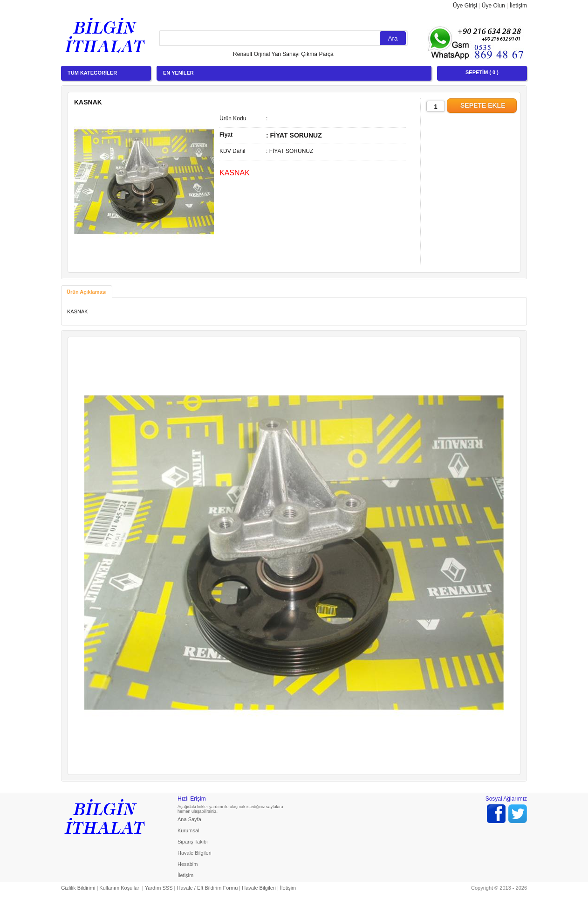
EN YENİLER (178, 73)
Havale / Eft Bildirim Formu (207, 888)
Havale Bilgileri (195, 853)
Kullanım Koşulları (120, 888)
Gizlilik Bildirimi (78, 888)
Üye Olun (493, 6)
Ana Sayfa (189, 819)
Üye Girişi (465, 6)
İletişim (518, 6)
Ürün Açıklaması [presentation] (87, 292)
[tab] (87, 292)
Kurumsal (188, 830)
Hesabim (188, 864)
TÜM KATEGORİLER (92, 73)
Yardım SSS (159, 888)
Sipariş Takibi (193, 842)
